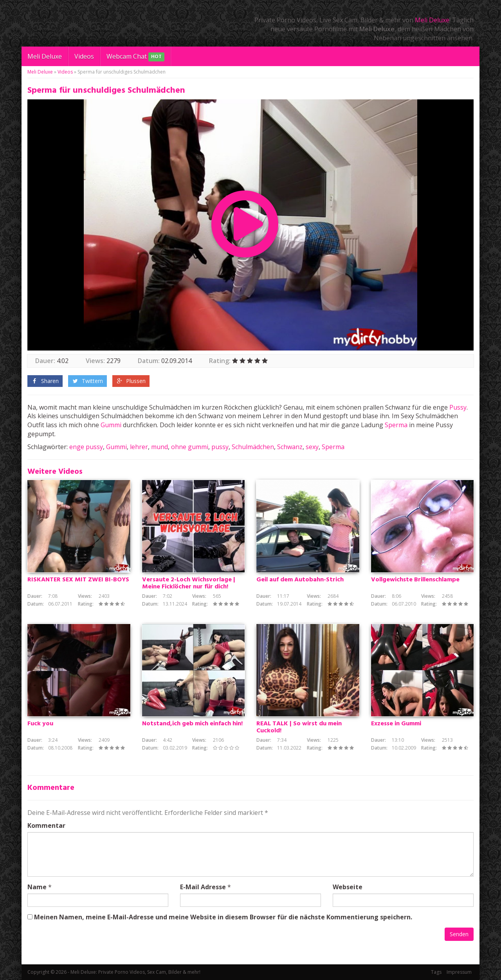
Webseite (348, 887)
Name (37, 887)
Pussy (458, 407)
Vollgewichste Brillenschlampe (415, 580)
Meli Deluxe (432, 20)
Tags (436, 972)
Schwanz (290, 447)
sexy (312, 447)
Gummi (111, 425)
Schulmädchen (253, 447)
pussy (220, 447)
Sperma (396, 425)
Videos (84, 56)
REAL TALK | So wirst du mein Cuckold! (299, 727)
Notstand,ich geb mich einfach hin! (192, 724)
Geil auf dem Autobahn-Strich (300, 580)
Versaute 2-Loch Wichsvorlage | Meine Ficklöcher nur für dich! (189, 583)
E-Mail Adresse (203, 887)
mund (159, 447)
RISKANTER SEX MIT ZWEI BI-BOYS (78, 580)
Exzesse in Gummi (396, 724)
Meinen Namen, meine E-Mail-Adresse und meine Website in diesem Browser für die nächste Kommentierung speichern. (223, 917)
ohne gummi (190, 447)
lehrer (139, 447)
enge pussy (86, 447)
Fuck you (40, 724)
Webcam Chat (135, 57)
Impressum (459, 972)
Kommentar (46, 825)
